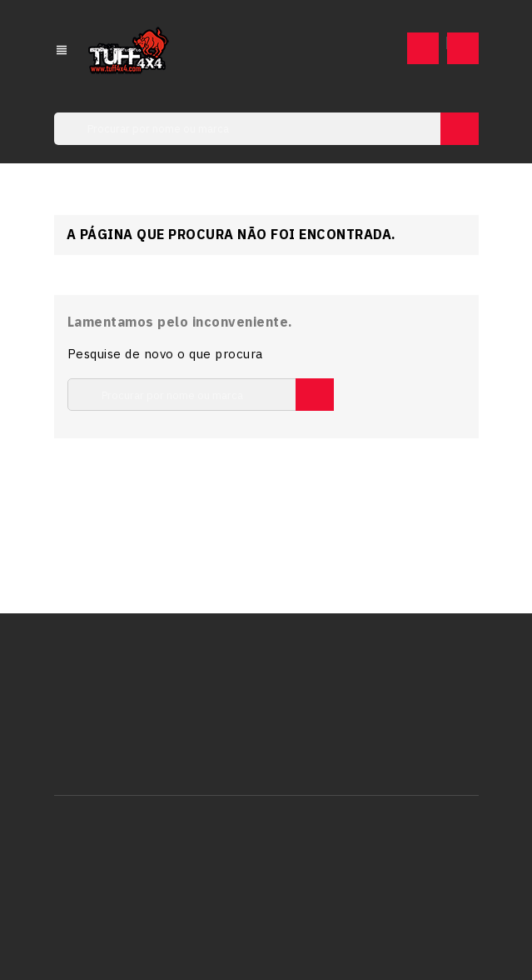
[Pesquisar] (266, 129)
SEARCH (460, 129)
